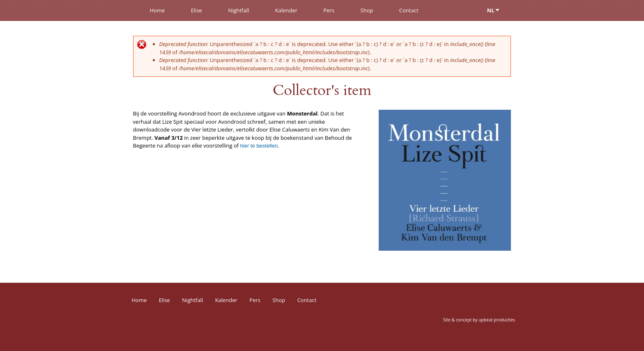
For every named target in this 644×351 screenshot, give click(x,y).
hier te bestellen (259, 146)
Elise (197, 10)
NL (491, 10)
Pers (329, 10)
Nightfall (238, 10)
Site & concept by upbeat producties (479, 320)
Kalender (286, 10)
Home (157, 10)
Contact (409, 10)
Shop (367, 10)
